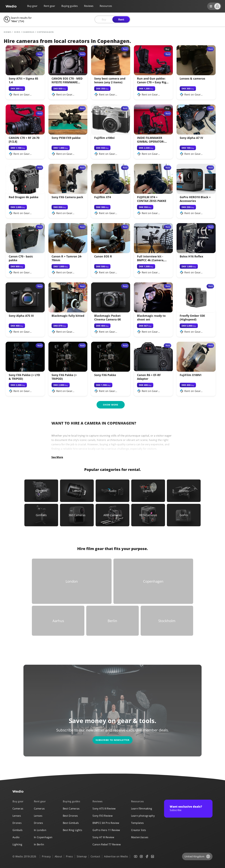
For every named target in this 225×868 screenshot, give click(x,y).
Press (69, 856)
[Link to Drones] (184, 491)
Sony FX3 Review (102, 816)
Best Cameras (71, 809)
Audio (16, 837)
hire (17, 32)
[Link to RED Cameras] (148, 515)
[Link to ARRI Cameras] (112, 515)
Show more (111, 405)
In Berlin (39, 844)
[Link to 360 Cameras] (77, 515)
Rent (121, 20)
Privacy (46, 856)
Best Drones (70, 816)
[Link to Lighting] (148, 491)
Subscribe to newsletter (112, 740)
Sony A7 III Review (103, 837)
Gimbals (17, 830)
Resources (137, 801)
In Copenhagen (43, 837)
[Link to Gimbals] (41, 515)
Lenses (17, 816)
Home (7, 32)
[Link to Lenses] (77, 491)
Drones (17, 823)
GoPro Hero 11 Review (106, 830)
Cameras (28, 32)
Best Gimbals (71, 823)
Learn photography (143, 816)
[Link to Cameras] (41, 491)
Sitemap (82, 856)
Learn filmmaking (142, 809)
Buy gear (32, 6)
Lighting (17, 844)
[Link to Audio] (112, 491)
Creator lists (139, 830)
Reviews (89, 6)
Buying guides (70, 6)
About (58, 856)
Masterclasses (140, 837)
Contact (95, 856)
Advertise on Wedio (116, 856)
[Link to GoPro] (184, 515)
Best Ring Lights (72, 830)
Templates (137, 823)
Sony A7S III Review (104, 809)
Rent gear (49, 6)
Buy (104, 20)
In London (40, 830)
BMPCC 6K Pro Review (106, 823)
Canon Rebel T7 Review (107, 844)
